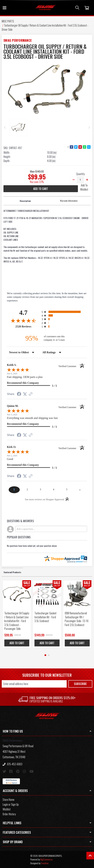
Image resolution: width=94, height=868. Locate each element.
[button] (47, 731)
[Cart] (86, 8)
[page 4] (54, 490)
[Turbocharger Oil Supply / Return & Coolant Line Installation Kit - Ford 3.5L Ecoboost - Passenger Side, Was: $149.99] (17, 594)
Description (25, 201)
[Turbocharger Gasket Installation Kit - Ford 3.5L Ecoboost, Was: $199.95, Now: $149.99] (47, 594)
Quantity (80, 174)
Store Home (8, 800)
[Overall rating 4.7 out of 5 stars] (23, 321)
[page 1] (14, 490)
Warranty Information (69, 201)
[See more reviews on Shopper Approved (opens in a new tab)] (31, 394)
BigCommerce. (47, 859)
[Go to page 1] (45, 655)
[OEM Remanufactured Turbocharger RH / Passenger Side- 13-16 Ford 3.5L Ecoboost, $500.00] (77, 594)
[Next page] (80, 490)
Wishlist (7, 809)
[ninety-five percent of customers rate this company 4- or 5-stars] (47, 338)
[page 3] (41, 490)
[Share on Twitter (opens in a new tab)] (25, 394)
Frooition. (45, 863)
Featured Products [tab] (12, 572)
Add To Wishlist (84, 187)
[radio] (64, 312)
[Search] (77, 8)
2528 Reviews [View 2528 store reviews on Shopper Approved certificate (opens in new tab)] (28, 326)
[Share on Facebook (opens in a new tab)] (19, 395)
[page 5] (67, 490)
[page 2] (27, 490)
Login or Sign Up (11, 804)
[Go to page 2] (49, 655)
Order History (9, 814)
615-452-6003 (12, 764)
